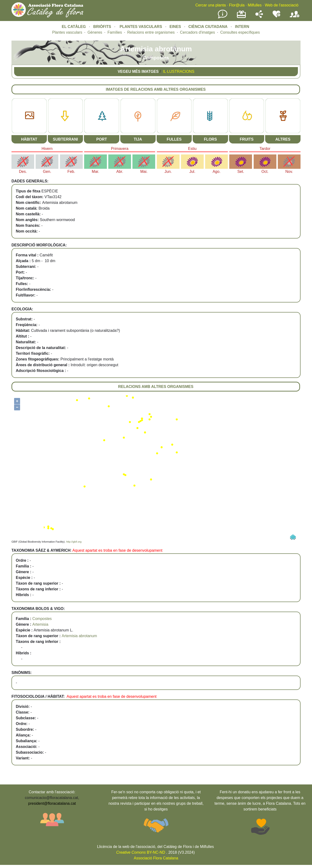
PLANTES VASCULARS (141, 27)
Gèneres (95, 32)
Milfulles (255, 5)
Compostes (42, 619)
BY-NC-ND (141, 852)
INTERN (242, 27)
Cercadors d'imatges (197, 32)
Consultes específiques (240, 32)
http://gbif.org (74, 542)
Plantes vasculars (67, 32)
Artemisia (40, 624)
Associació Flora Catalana (156, 858)
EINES (175, 27)
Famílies (115, 32)
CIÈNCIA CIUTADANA (208, 27)
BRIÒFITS (103, 27)
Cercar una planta (211, 5)
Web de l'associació (282, 5)
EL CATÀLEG (74, 27)
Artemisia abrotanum (79, 636)
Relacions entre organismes (151, 32)
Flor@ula (237, 5)
